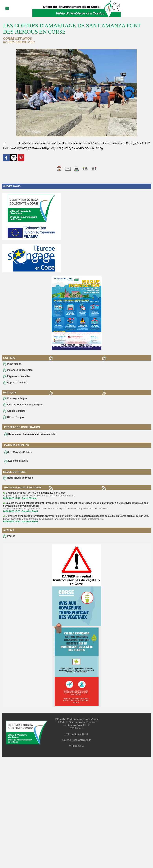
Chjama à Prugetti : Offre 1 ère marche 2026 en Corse (36, 493)
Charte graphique (15, 399)
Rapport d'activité (15, 383)
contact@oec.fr (82, 740)
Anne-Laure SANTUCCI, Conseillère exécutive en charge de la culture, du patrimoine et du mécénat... (56, 509)
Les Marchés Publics (18, 452)
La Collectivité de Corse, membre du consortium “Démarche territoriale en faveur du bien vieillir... (54, 519)
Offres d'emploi (14, 417)
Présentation (12, 364)
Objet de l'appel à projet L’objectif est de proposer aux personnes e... (39, 496)
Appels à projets (14, 411)
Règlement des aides (17, 377)
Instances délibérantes (18, 370)
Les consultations (16, 461)
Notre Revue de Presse (18, 478)
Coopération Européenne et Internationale (30, 434)
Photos (9, 536)
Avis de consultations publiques (23, 405)
